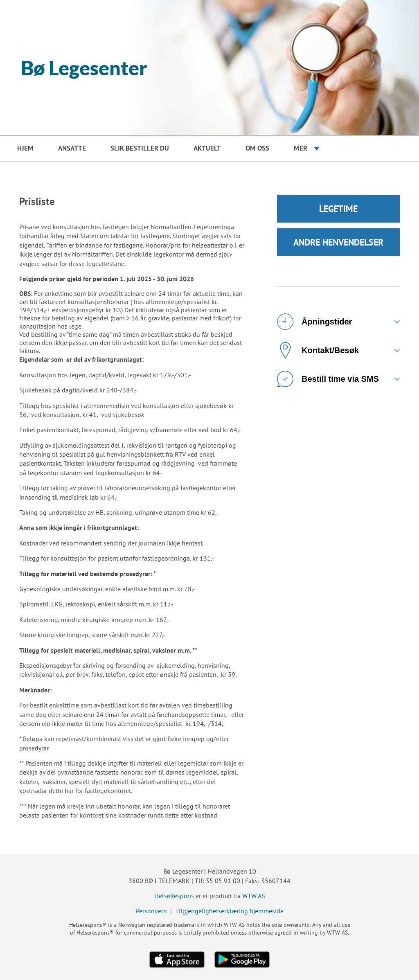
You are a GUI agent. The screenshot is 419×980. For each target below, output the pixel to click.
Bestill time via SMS (328, 379)
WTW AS (254, 896)
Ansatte (72, 148)
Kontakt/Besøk (318, 350)
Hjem (25, 148)
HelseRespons (174, 896)
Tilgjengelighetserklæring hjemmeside (229, 911)
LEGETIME (338, 209)
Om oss (257, 148)
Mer (301, 148)
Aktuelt (207, 148)
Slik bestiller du (140, 148)
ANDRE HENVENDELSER (338, 242)
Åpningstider (314, 322)
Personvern (151, 911)
